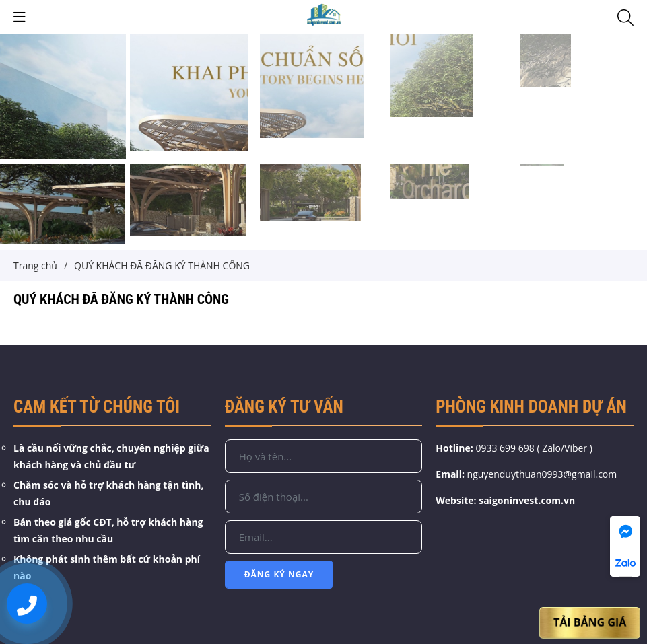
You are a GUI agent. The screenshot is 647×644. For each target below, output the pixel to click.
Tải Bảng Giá (590, 622)
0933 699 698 (505, 448)
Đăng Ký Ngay (279, 574)
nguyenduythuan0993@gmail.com (542, 474)
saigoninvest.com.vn (527, 500)
